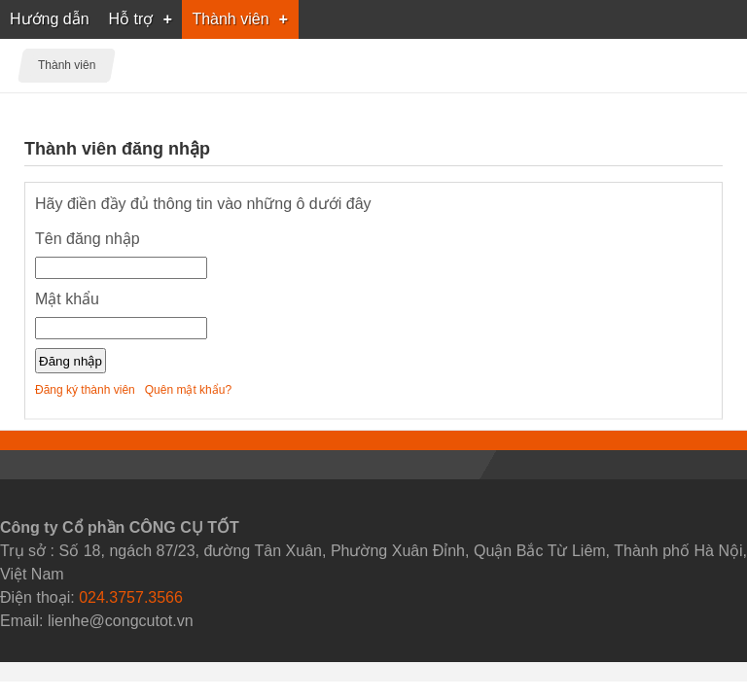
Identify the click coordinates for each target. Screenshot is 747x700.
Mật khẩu (67, 299)
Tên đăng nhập (88, 239)
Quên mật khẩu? (188, 390)
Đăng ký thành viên (85, 390)
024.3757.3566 (131, 597)
